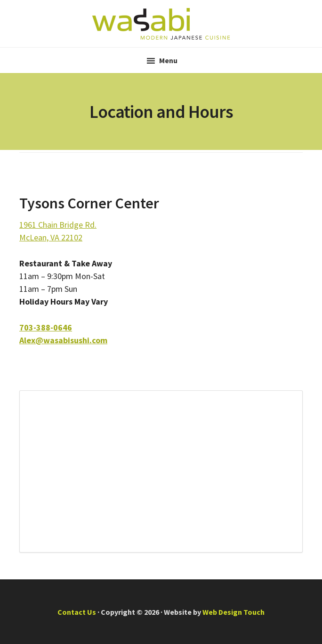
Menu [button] (168, 60)
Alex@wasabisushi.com (63, 340)
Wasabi (161, 24)
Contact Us (77, 612)
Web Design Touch (233, 612)
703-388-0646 (46, 327)
